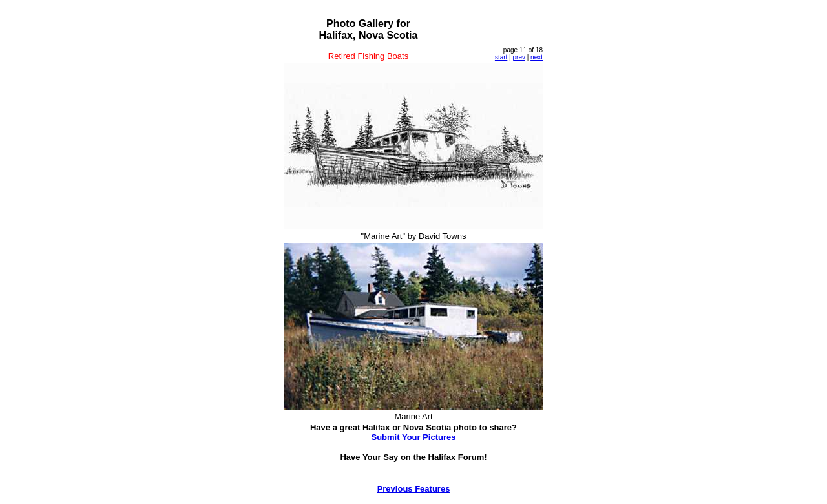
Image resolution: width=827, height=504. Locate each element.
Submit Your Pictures (414, 437)
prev (518, 57)
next (537, 57)
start (501, 57)
